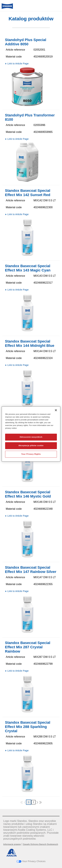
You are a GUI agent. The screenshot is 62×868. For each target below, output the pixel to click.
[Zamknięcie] (56, 410)
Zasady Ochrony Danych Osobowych (41, 844)
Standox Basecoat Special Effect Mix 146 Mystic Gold (28, 494)
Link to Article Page (18, 63)
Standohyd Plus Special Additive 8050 (26, 42)
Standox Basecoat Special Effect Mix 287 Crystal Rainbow (28, 647)
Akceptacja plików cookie (31, 445)
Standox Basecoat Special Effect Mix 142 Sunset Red (28, 193)
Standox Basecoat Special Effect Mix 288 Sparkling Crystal (28, 727)
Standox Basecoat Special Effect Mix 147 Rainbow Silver (31, 570)
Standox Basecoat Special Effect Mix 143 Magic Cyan (28, 268)
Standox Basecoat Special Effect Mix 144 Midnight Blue (30, 343)
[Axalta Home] (7, 7)
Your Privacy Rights (31, 454)
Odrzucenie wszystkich (31, 437)
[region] (31, 434)
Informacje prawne (12, 844)
